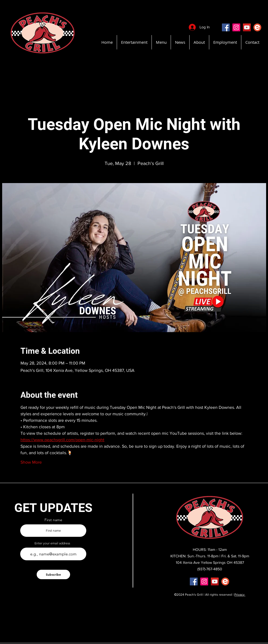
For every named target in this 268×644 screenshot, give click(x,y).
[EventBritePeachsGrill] (257, 27)
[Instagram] (236, 27)
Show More (31, 462)
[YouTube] (247, 27)
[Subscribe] (53, 574)
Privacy (240, 595)
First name (53, 520)
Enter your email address (52, 543)
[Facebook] (226, 27)
